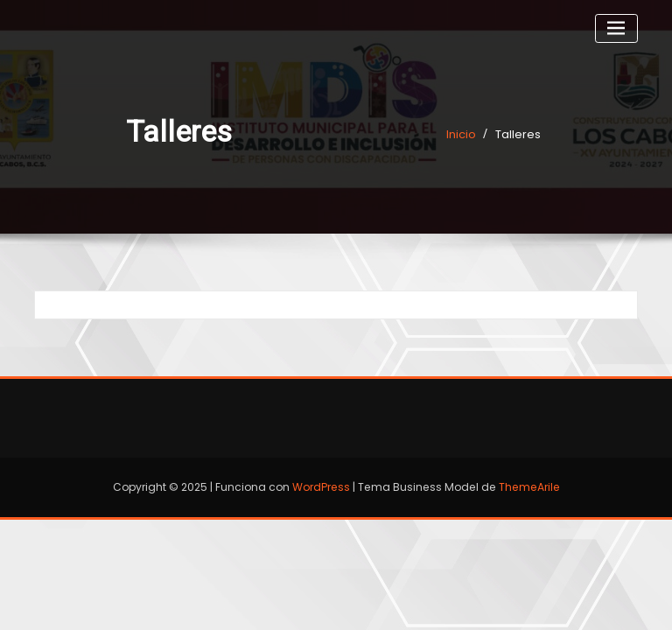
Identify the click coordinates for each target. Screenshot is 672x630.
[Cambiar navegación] (616, 28)
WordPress (321, 487)
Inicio (461, 134)
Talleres (518, 134)
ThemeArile (529, 487)
